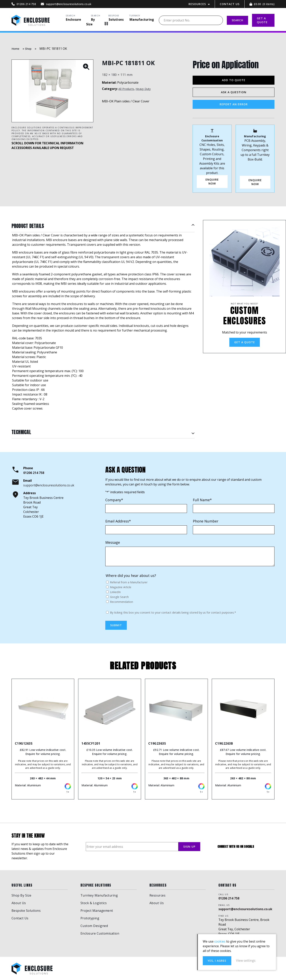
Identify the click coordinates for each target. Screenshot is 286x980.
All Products (126, 89)
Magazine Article (121, 587)
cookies (220, 941)
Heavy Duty (143, 89)
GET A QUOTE (262, 20)
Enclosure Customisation (100, 933)
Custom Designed (94, 926)
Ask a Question (234, 92)
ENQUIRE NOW (212, 181)
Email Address (118, 521)
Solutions (116, 20)
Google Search (119, 597)
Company (114, 500)
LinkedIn (115, 592)
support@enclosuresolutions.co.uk (49, 485)
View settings (246, 960)
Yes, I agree (217, 961)
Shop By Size (21, 895)
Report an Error (234, 104)
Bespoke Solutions (26, 911)
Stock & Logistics (94, 903)
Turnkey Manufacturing (99, 895)
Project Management (97, 911)
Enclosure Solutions (31, 20)
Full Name (202, 500)
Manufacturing (142, 20)
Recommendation (122, 602)
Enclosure (73, 20)
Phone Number (206, 521)
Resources (197, 4)
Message (113, 542)
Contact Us (230, 4)
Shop (28, 49)
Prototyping (90, 918)
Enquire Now (255, 182)
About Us (19, 903)
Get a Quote (245, 342)
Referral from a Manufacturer (129, 582)
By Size (91, 22)
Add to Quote (234, 80)
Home (16, 49)
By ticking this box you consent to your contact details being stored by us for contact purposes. (173, 612)
